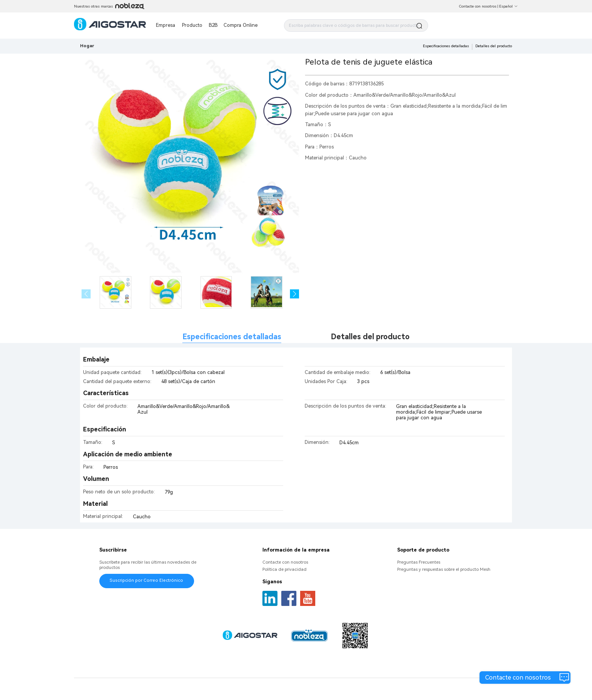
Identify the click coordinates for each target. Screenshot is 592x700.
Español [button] (509, 6)
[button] (295, 294)
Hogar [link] (87, 46)
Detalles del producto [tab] (370, 337)
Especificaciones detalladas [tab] (232, 337)
